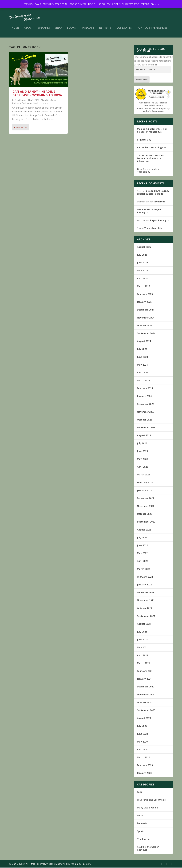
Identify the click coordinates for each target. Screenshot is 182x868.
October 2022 (144, 514)
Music (140, 816)
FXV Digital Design (80, 864)
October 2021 (144, 609)
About (28, 30)
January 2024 (144, 397)
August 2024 (144, 342)
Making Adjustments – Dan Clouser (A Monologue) (152, 131)
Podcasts (16, 104)
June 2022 (142, 546)
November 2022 (146, 506)
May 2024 (142, 365)
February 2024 (145, 389)
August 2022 (144, 530)
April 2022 (142, 561)
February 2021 (145, 671)
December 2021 (146, 593)
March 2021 (143, 664)
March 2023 (143, 475)
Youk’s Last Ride (153, 229)
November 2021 (146, 601)
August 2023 (144, 436)
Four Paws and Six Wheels (151, 800)
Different (160, 202)
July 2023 (142, 444)
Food (140, 792)
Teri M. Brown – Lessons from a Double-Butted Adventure (150, 159)
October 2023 (144, 420)
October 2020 (144, 703)
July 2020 (142, 726)
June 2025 (142, 263)
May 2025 (142, 271)
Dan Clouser (21, 100)
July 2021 (142, 632)
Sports (141, 832)
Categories (124, 30)
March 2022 (143, 569)
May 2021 (142, 648)
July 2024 (142, 349)
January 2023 (144, 491)
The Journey (27, 104)
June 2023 (142, 452)
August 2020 (144, 718)
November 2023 (146, 412)
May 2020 (142, 742)
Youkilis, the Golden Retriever (148, 849)
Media (58, 30)
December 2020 (146, 687)
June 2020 (142, 734)
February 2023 (145, 483)
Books (71, 30)
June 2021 (142, 640)
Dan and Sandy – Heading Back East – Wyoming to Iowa (37, 94)
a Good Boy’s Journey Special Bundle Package (153, 193)
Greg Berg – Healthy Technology (148, 171)
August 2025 (144, 247)
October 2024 (144, 326)
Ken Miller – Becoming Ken (152, 148)
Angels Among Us (160, 221)
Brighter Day (144, 140)
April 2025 (142, 279)
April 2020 (142, 750)
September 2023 (146, 428)
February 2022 (145, 577)
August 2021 (144, 624)
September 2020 (146, 711)
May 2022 (142, 554)
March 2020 (143, 758)
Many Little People (49, 100)
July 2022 (142, 538)
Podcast (88, 30)
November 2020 (146, 695)
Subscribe (142, 80)
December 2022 (146, 499)
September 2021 (146, 616)
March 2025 (143, 287)
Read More (21, 128)
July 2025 (142, 255)
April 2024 (142, 373)
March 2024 (143, 381)
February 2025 (145, 294)
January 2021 (144, 679)
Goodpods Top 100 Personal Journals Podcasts (153, 104)
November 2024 (146, 318)
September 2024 (146, 334)
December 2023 (146, 404)
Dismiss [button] (155, 4)
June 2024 (142, 357)
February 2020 (145, 766)
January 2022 (144, 585)
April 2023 (142, 467)
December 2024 (146, 310)
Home (15, 30)
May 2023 (142, 459)
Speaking (44, 30)
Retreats (105, 30)
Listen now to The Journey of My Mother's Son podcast (153, 110)
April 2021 (142, 656)
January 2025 (144, 302)
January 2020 (144, 774)
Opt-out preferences (153, 30)
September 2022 (146, 522)
